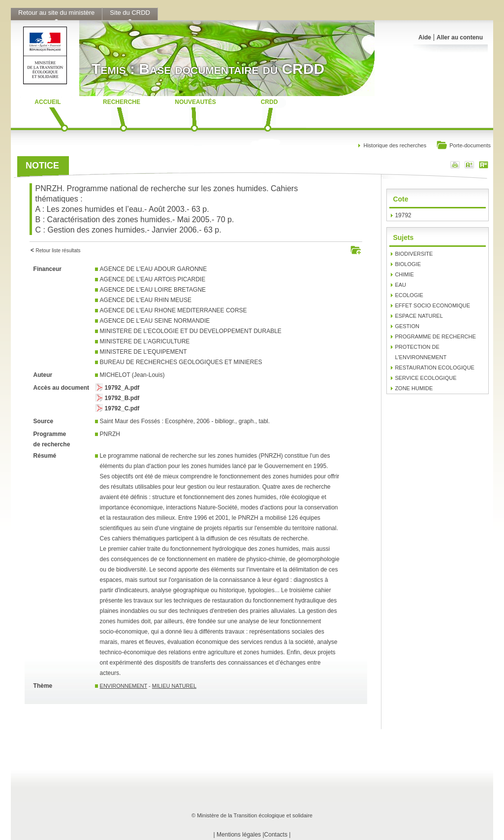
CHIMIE (404, 274)
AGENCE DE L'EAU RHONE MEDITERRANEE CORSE (173, 310)
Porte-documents (463, 146)
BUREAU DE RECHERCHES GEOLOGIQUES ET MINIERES (181, 362)
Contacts (276, 835)
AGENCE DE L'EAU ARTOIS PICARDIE (153, 279)
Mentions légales (239, 835)
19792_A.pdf (122, 388)
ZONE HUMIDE (414, 388)
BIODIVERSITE (414, 254)
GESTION (407, 326)
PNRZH (110, 434)
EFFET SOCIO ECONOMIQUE (432, 305)
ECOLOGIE (409, 295)
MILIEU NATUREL (174, 686)
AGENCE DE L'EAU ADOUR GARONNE (154, 269)
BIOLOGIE (408, 264)
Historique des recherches (395, 145)
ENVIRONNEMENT (124, 686)
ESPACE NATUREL (419, 316)
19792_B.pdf (122, 398)
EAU (400, 285)
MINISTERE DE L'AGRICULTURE (145, 341)
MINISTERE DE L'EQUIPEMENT (143, 352)
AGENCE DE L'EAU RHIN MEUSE (146, 300)
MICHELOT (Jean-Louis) (132, 375)
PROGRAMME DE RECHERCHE (435, 336)
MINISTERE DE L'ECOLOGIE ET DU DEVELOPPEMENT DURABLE (191, 331)
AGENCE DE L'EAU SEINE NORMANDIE (155, 321)
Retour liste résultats (58, 251)
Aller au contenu (460, 37)
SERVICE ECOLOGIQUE (425, 378)
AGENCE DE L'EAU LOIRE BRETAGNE (153, 290)
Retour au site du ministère (56, 13)
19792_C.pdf (122, 408)
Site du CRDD (130, 13)
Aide (425, 37)
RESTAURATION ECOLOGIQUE (435, 368)
